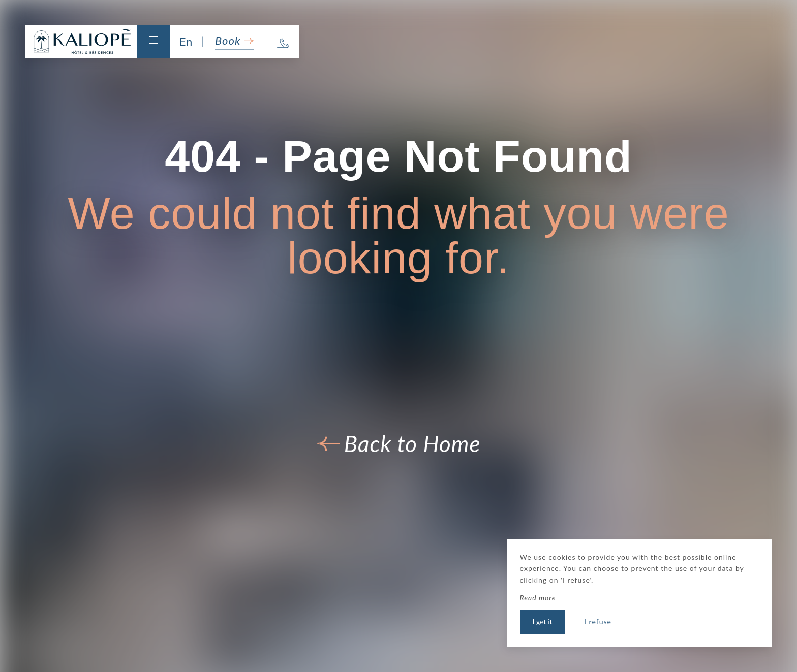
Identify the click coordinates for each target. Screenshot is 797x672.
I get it (543, 621)
